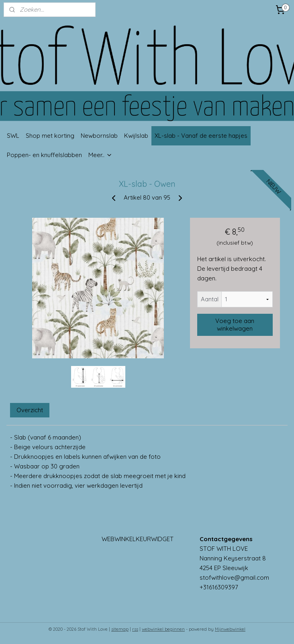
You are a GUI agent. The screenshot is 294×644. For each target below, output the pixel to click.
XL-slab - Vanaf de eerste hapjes (201, 136)
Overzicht (30, 410)
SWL (13, 136)
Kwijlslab (136, 136)
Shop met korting (50, 136)
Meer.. (100, 155)
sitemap (120, 629)
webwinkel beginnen (163, 629)
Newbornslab (99, 136)
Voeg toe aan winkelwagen (235, 325)
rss (135, 629)
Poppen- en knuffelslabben (44, 155)
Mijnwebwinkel (230, 629)
